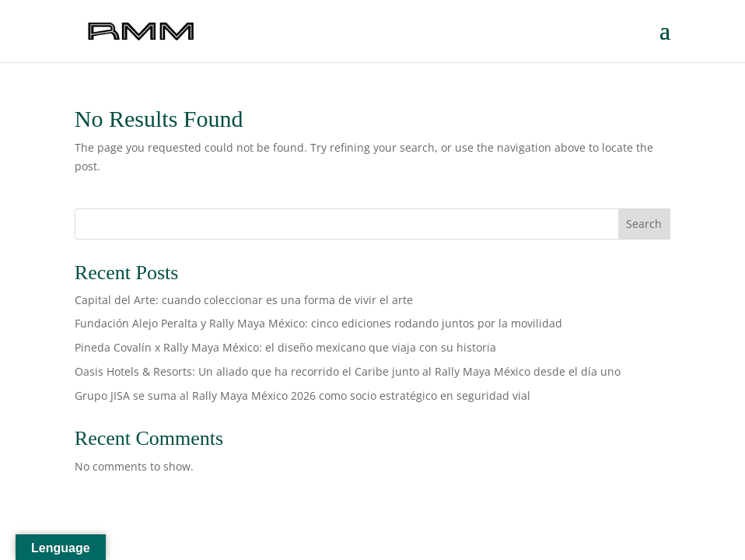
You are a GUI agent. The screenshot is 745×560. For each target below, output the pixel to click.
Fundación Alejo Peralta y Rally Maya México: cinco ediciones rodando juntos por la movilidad (322, 323)
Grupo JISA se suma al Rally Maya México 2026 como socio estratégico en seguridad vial (304, 395)
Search (644, 224)
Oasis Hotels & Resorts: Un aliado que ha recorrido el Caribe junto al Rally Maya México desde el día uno (349, 371)
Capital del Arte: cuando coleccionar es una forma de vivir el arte (244, 300)
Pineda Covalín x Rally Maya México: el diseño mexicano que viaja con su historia (287, 347)
